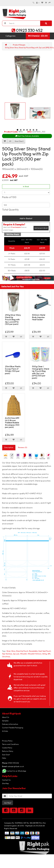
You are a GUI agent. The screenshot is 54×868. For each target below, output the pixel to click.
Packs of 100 (9, 197)
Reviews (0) (23, 447)
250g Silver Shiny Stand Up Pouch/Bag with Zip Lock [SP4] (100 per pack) (13, 319)
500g (45, 654)
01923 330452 (11, 763)
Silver (9, 651)
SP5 (49, 654)
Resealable (33, 651)
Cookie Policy (7, 748)
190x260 (23, 654)
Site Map (5, 783)
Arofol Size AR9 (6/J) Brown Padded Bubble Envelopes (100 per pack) (12, 423)
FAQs (4, 758)
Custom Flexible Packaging (13, 728)
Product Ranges (19, 45)
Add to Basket (26, 218)
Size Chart (6, 755)
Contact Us (6, 780)
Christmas (6, 657)
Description (9, 447)
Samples (5, 721)
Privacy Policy (7, 741)
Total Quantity (10, 210)
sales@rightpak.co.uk (13, 766)
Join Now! (8, 803)
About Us (6, 717)
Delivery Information (10, 724)
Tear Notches (7, 654)
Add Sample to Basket (41, 228)
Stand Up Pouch (22, 651)
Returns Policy (8, 751)
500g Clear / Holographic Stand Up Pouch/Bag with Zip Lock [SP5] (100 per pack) (40, 372)
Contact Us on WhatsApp (16, 771)
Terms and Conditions (10, 744)
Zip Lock (16, 654)
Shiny (13, 651)
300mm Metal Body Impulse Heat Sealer (39, 317)
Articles (5, 731)
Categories (11, 36)
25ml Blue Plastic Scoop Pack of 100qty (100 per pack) (13, 370)
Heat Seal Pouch (45, 651)
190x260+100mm (35, 654)
